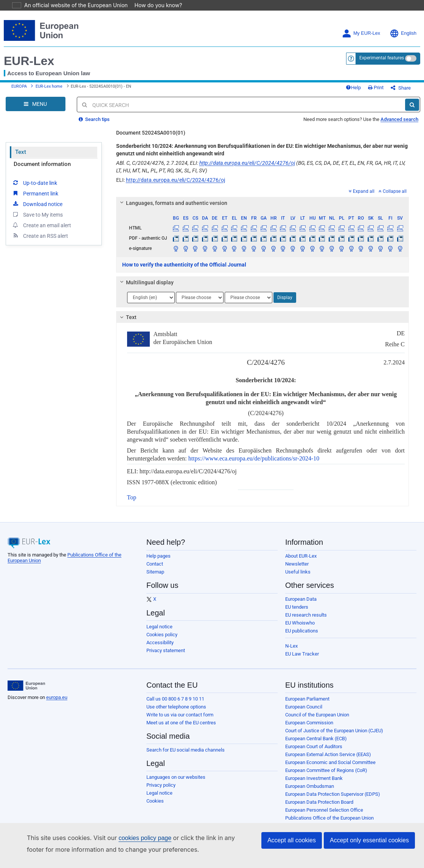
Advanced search (399, 125)
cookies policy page (133, 838)
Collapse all (393, 197)
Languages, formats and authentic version (172, 209)
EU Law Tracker (302, 660)
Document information (42, 170)
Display (285, 303)
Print (388, 91)
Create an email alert (41, 231)
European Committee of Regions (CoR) (326, 776)
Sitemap (155, 577)
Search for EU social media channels (186, 756)
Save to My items (37, 220)
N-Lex (291, 652)
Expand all (362, 197)
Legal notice (159, 632)
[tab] (263, 209)
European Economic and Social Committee (330, 768)
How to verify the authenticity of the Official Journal (184, 270)
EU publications (302, 636)
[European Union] (26, 691)
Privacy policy (161, 791)
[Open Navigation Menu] (36, 110)
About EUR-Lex (301, 562)
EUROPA (19, 89)
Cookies (155, 807)
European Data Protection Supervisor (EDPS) (333, 800)
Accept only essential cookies (369, 840)
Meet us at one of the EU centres (181, 728)
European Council (304, 712)
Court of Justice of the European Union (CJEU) (334, 736)
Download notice (37, 209)
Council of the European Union (317, 720)
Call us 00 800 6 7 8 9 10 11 (175, 704)
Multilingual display (145, 288)
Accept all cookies (292, 840)
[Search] (412, 110)
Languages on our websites (176, 783)
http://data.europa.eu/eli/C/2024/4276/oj (247, 169)
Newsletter (297, 570)
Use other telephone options (176, 712)
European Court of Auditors (314, 752)
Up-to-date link (34, 188)
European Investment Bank (314, 784)
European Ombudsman (310, 792)
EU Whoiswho (300, 629)
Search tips (94, 125)
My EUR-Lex (361, 33)
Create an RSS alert (40, 241)
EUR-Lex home (49, 89)
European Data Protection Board (319, 808)
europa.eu (57, 703)
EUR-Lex (29, 61)
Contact (155, 570)
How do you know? (154, 5)
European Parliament (307, 704)
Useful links (298, 577)
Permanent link (35, 199)
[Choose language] (151, 303)
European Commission (309, 728)
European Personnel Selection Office (324, 816)
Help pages (158, 562)
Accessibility (160, 648)
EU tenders (297, 613)
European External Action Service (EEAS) (328, 760)
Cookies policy (162, 640)
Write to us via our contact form (180, 720)
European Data (301, 605)
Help (366, 91)
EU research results (306, 621)
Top (132, 503)
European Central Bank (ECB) (316, 744)
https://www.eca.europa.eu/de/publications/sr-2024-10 (254, 464)
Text (21, 158)
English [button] (403, 33)
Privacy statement (166, 656)
